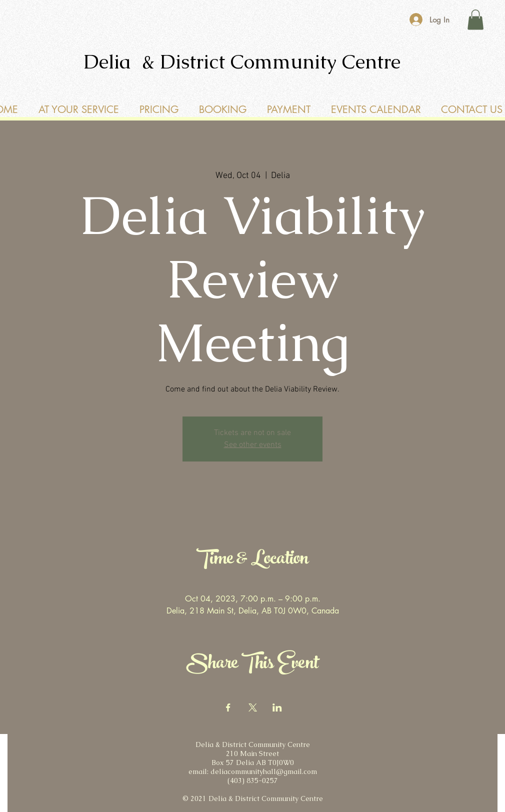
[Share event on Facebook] (228, 707)
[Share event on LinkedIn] (277, 707)
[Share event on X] (253, 707)
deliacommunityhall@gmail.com (264, 771)
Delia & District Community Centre (242, 61)
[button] (475, 20)
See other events (253, 445)
